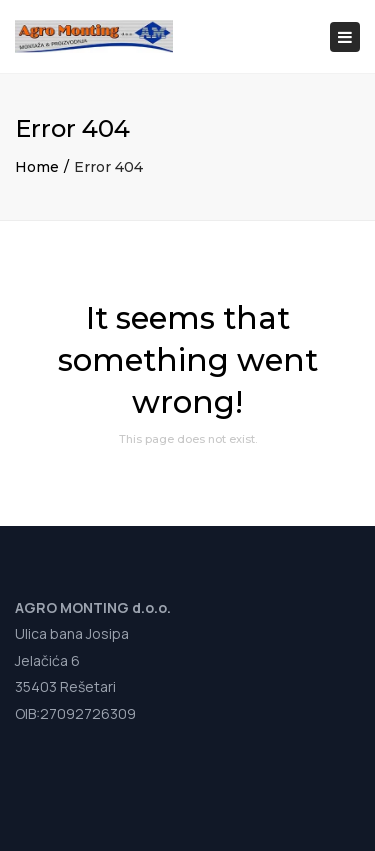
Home (37, 167)
